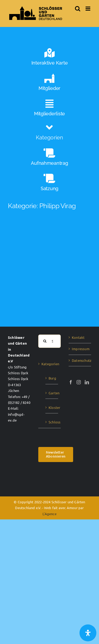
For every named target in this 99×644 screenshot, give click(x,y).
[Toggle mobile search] (78, 9)
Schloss (52, 422)
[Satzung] (49, 184)
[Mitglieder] (49, 84)
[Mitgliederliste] (49, 109)
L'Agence (49, 514)
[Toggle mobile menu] (88, 9)
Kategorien (50, 364)
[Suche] (45, 341)
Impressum (80, 349)
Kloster (52, 407)
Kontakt (78, 337)
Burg (52, 378)
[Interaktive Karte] (49, 58)
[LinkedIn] (87, 382)
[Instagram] (79, 382)
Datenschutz (80, 360)
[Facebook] (71, 382)
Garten (52, 393)
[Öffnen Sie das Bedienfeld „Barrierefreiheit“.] (88, 633)
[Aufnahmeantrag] (49, 158)
